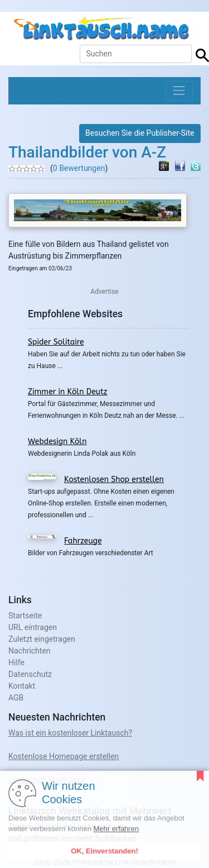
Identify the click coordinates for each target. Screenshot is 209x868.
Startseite (25, 616)
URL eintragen (33, 627)
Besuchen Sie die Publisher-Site (140, 133)
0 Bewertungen (79, 168)
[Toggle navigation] (179, 91)
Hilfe (16, 662)
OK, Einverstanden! (104, 851)
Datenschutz (30, 674)
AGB (16, 698)
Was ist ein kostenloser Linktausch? (70, 733)
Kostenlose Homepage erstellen (64, 756)
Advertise (104, 292)
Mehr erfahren (116, 829)
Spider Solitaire (56, 342)
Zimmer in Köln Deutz (67, 392)
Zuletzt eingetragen (42, 639)
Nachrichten (30, 651)
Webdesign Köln (57, 442)
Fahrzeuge (83, 541)
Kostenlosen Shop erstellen (114, 480)
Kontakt (22, 686)
